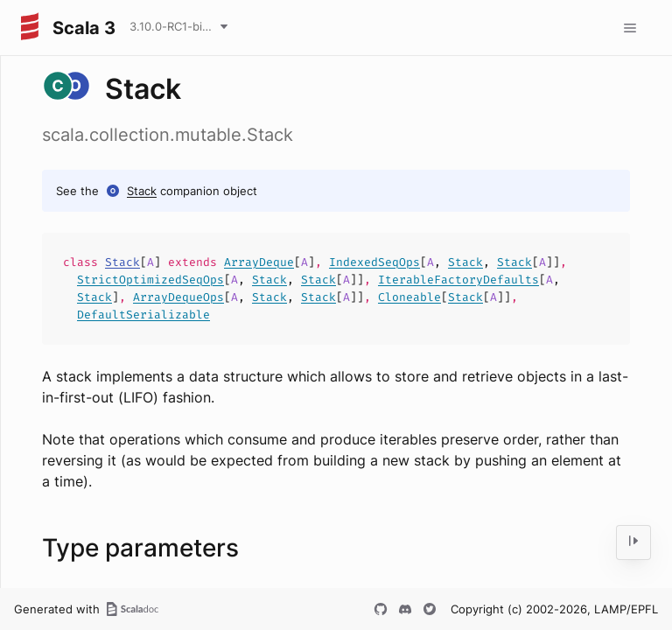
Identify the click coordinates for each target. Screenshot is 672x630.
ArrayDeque (259, 262)
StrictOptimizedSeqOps (150, 280)
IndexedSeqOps (374, 262)
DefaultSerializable (143, 315)
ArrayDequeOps (178, 297)
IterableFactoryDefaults (458, 280)
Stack (142, 191)
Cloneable (409, 297)
